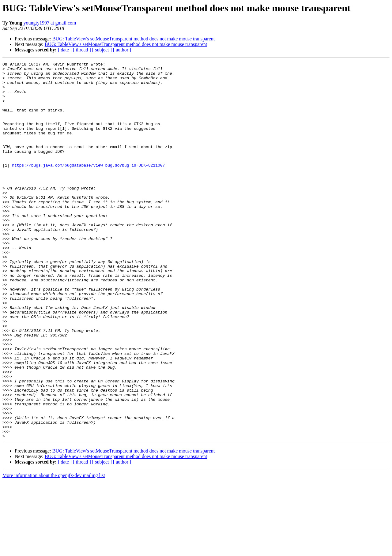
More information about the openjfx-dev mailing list (54, 551)
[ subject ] (102, 50)
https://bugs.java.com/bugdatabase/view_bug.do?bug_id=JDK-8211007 (88, 186)
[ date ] (65, 50)
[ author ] (122, 50)
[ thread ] (82, 50)
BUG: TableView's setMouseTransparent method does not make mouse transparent (134, 39)
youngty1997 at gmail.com (50, 23)
